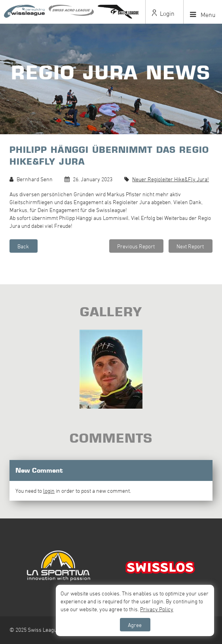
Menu (203, 15)
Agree (135, 625)
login (49, 491)
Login (163, 13)
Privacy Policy (157, 609)
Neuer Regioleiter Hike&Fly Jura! (171, 179)
